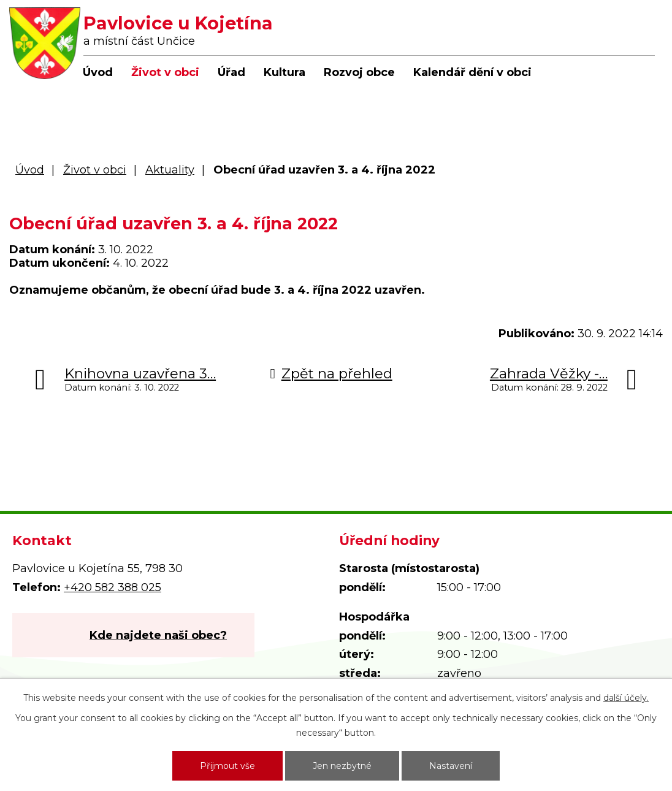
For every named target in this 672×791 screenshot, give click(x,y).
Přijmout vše (227, 766)
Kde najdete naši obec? (158, 635)
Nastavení (451, 766)
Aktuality (170, 170)
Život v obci (165, 72)
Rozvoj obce (359, 72)
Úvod (98, 72)
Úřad (231, 72)
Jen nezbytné (342, 766)
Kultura (284, 72)
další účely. (626, 698)
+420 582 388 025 (113, 587)
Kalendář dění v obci (472, 72)
